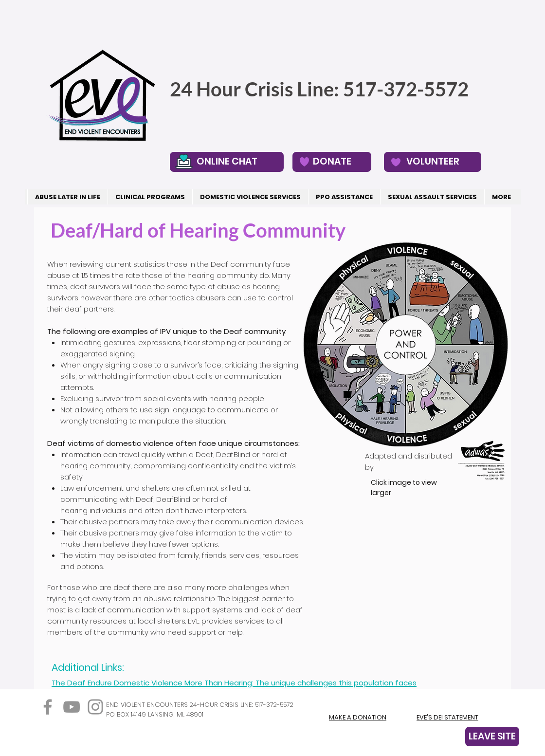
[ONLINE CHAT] (227, 162)
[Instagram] (95, 707)
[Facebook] (48, 707)
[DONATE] (332, 162)
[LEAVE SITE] (492, 737)
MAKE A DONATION (358, 717)
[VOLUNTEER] (433, 162)
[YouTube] (72, 707)
